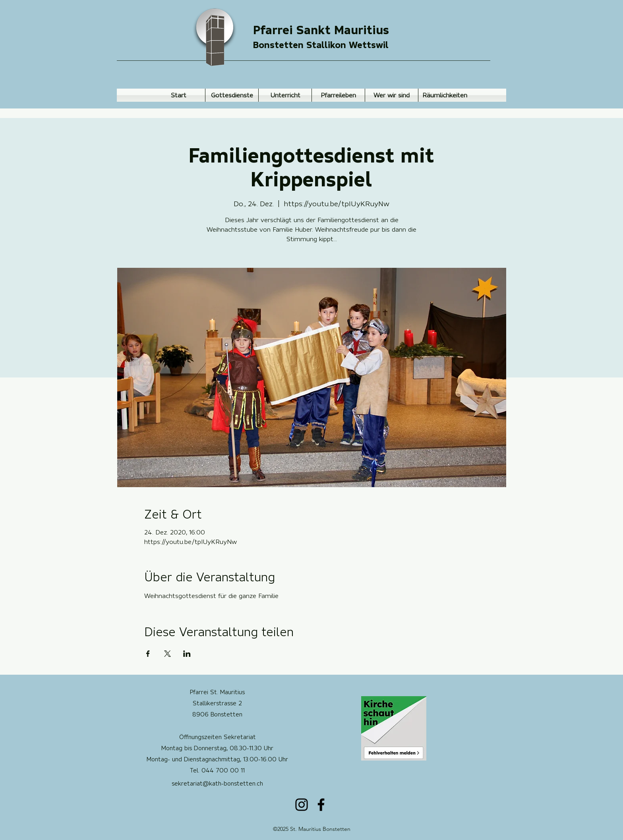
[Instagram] (302, 805)
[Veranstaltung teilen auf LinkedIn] (187, 654)
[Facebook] (321, 805)
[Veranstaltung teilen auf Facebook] (148, 654)
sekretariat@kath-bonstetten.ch (217, 784)
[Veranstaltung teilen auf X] (167, 654)
